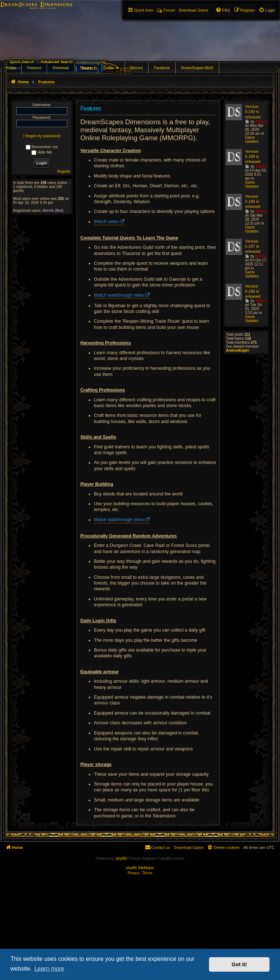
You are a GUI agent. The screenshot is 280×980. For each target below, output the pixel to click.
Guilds (111, 68)
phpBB (121, 858)
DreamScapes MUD (197, 68)
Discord (137, 68)
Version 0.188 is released (252, 202)
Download (60, 68)
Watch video (106, 222)
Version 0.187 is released (252, 246)
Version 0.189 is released (252, 157)
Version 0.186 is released (252, 291)
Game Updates (252, 139)
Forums (86, 68)
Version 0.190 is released (252, 112)
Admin (261, 122)
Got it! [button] (239, 964)
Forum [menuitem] (166, 10)
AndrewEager (237, 350)
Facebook (162, 68)
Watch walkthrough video (119, 295)
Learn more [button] (49, 969)
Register (64, 171)
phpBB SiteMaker (140, 868)
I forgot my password (42, 136)
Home (11, 68)
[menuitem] (267, 10)
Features (34, 68)
